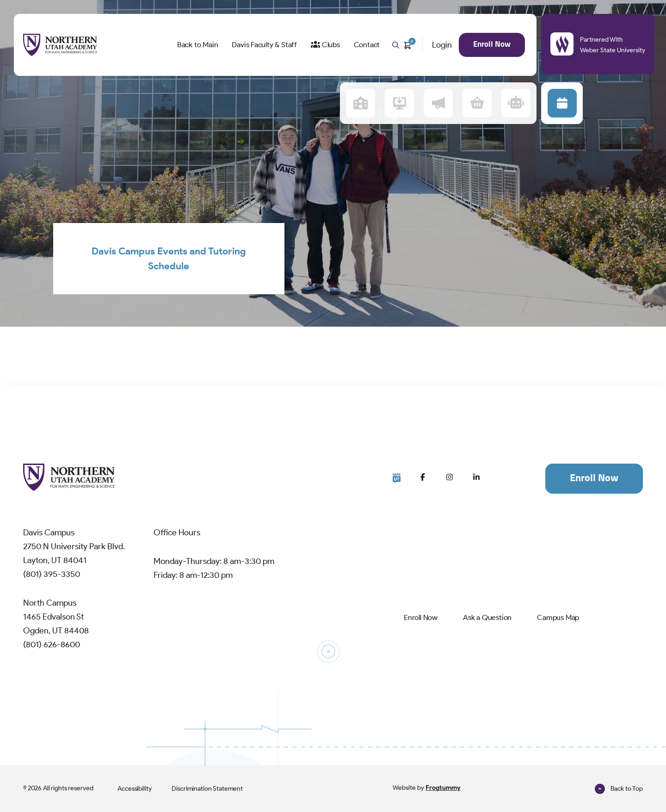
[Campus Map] (558, 617)
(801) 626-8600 (52, 645)
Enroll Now (492, 45)
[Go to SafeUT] (397, 478)
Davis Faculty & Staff (264, 45)
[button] (562, 103)
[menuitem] (197, 45)
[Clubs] (325, 45)
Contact (367, 45)
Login (442, 45)
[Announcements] (438, 103)
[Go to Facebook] (423, 477)
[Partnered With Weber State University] (562, 44)
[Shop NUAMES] (477, 103)
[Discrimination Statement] (207, 789)
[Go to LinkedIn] (476, 477)
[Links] (399, 103)
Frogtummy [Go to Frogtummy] (443, 788)
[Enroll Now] (415, 617)
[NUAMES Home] (60, 45)
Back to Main (197, 45)
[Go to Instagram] (450, 477)
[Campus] (361, 103)
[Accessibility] (134, 789)
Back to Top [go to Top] (619, 789)
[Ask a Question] (487, 617)
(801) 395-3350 (52, 574)
